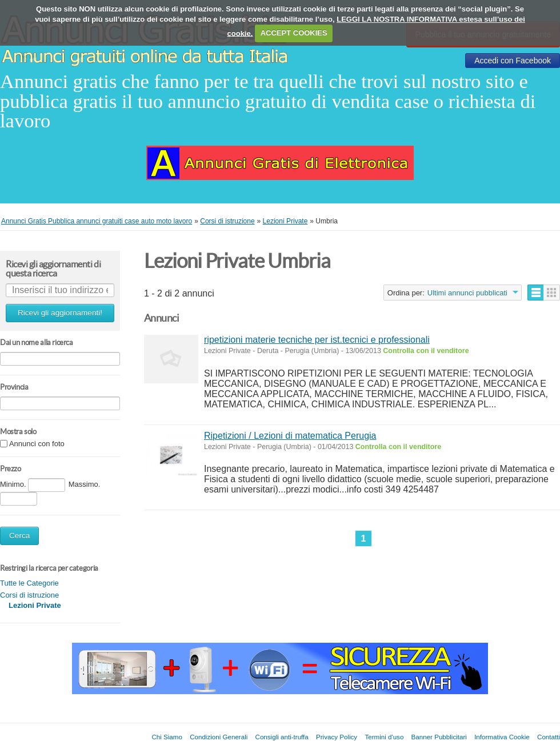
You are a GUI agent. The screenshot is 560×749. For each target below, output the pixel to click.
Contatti (549, 737)
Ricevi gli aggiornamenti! (60, 313)
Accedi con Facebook (513, 61)
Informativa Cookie (502, 737)
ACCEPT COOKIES (294, 33)
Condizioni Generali (219, 737)
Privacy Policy (337, 737)
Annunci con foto (37, 444)
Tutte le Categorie (29, 583)
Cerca (19, 536)
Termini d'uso (384, 737)
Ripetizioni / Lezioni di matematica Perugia (290, 436)
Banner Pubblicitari (439, 737)
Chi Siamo (167, 737)
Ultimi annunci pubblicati (467, 293)
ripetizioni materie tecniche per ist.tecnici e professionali (317, 340)
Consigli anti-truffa (282, 737)
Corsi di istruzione (29, 595)
